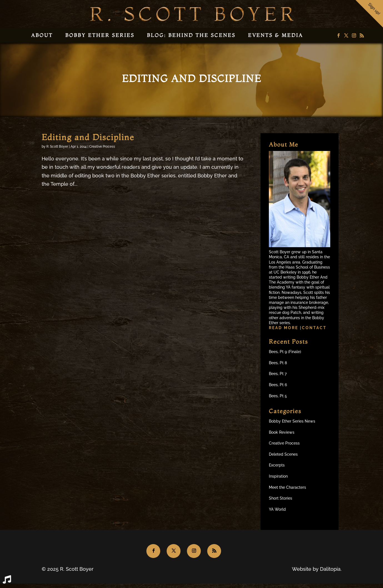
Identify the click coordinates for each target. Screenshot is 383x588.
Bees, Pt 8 (278, 363)
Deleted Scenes (283, 454)
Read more (284, 328)
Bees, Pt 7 (278, 374)
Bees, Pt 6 (278, 385)
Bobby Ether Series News (292, 421)
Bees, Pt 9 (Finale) (285, 352)
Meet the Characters (287, 487)
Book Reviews (282, 432)
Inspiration (278, 476)
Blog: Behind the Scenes (191, 35)
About (42, 35)
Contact (314, 328)
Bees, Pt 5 (278, 396)
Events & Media (276, 35)
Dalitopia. (331, 569)
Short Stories (281, 498)
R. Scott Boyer (57, 147)
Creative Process (102, 147)
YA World (277, 509)
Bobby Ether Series (100, 35)
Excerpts (277, 465)
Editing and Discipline (88, 137)
